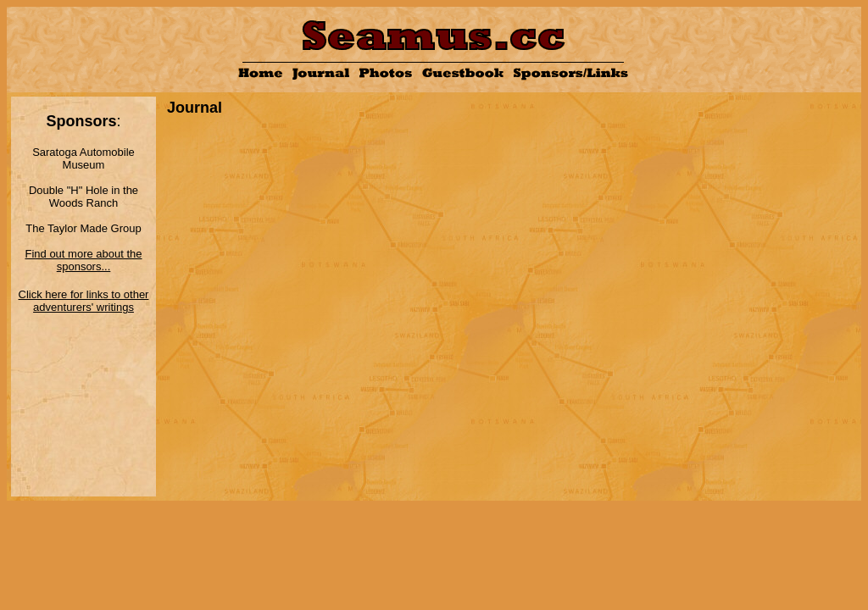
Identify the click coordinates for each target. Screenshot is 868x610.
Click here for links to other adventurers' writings (84, 301)
